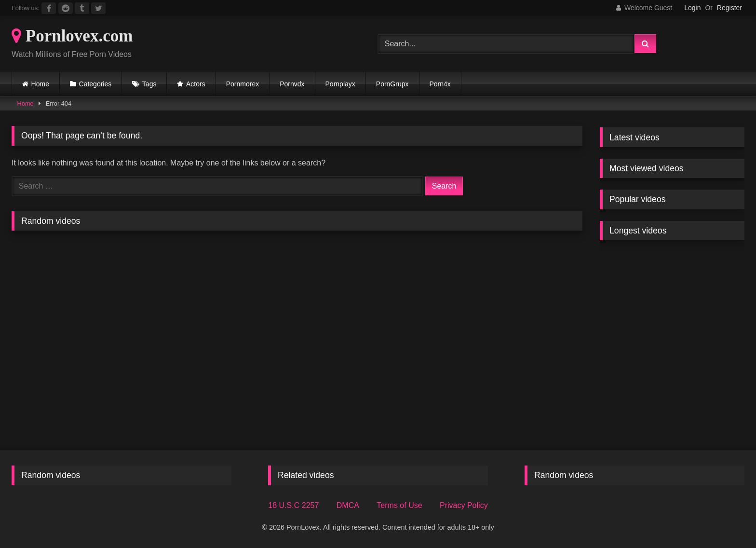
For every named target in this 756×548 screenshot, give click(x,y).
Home (40, 84)
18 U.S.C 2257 (293, 505)
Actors (196, 84)
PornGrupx (392, 84)
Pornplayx (340, 84)
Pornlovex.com (72, 36)
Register (729, 8)
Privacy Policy (464, 505)
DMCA (348, 505)
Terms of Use (399, 505)
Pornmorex (243, 84)
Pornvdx (292, 84)
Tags (149, 84)
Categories (95, 84)
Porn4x (440, 84)
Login (692, 8)
